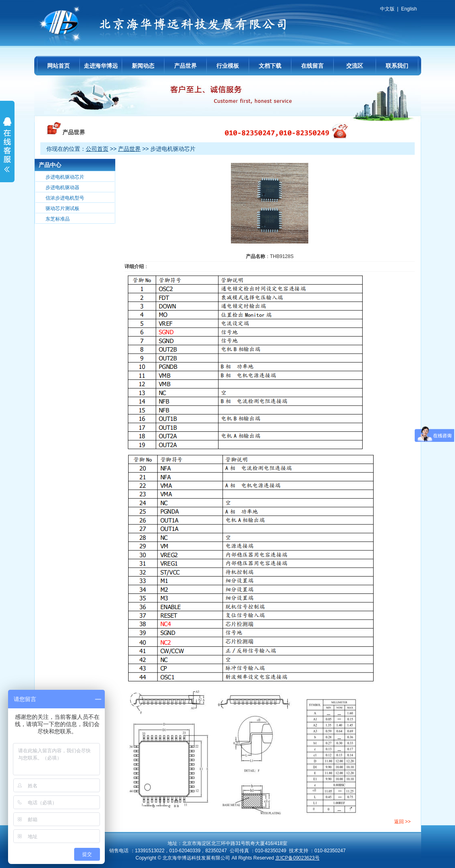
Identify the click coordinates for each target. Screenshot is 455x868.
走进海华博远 (101, 66)
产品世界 (185, 66)
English (409, 9)
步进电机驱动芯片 (65, 177)
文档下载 (270, 66)
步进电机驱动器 (62, 187)
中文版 (387, 9)
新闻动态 (143, 66)
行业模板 (228, 66)
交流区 (355, 66)
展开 (7, 150)
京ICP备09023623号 (297, 858)
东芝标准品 (58, 219)
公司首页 (97, 149)
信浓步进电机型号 (65, 198)
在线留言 (312, 66)
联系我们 (397, 66)
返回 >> (402, 822)
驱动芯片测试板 (62, 208)
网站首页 (58, 66)
